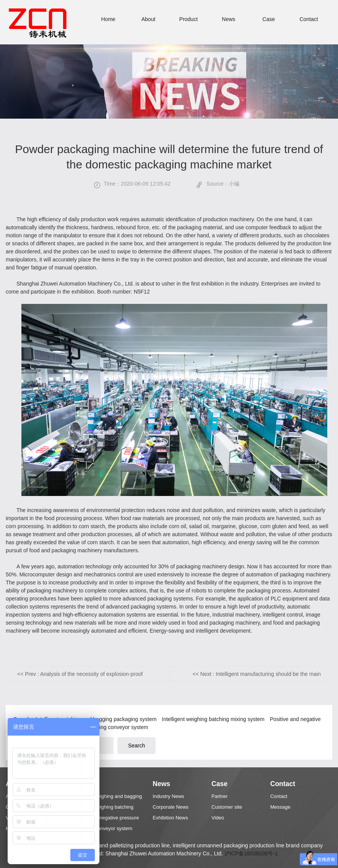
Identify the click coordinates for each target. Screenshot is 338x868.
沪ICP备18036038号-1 (251, 853)
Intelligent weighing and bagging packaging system (107, 798)
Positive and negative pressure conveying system (105, 819)
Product (188, 19)
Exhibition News (170, 818)
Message (280, 807)
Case (269, 19)
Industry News (168, 796)
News (228, 19)
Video (218, 818)
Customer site (227, 807)
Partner (220, 796)
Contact (309, 19)
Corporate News (171, 807)
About (149, 19)
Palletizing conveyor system (115, 727)
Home (108, 19)
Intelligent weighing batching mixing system (214, 719)
